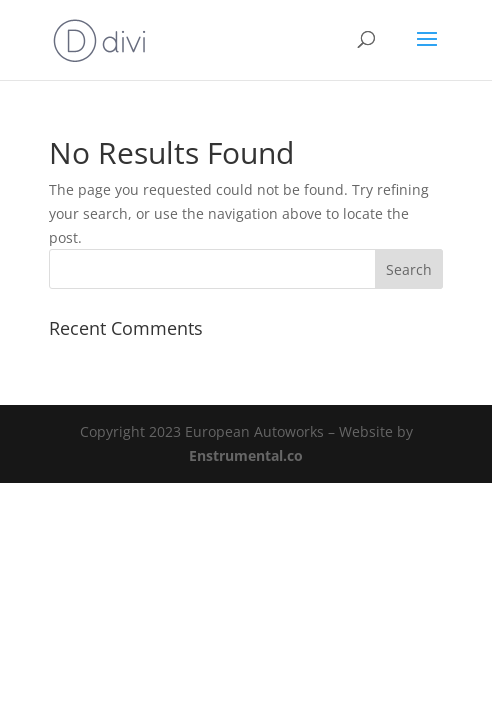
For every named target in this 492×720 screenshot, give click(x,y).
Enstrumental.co (246, 455)
